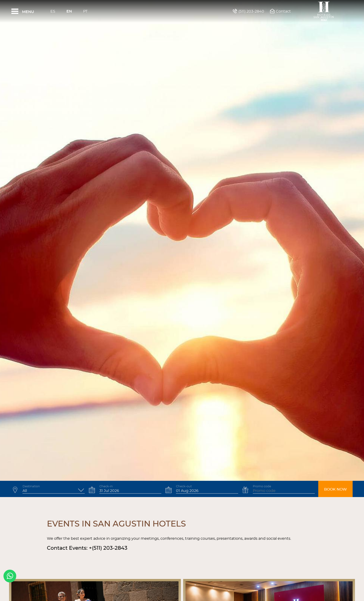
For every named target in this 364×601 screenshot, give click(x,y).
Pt (85, 11)
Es (53, 11)
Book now (335, 489)
